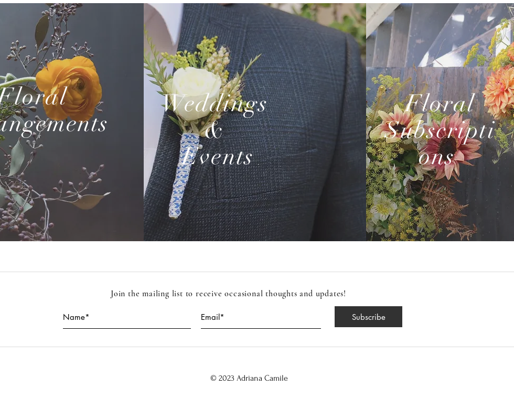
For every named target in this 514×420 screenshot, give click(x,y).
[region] (255, 122)
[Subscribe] (368, 317)
